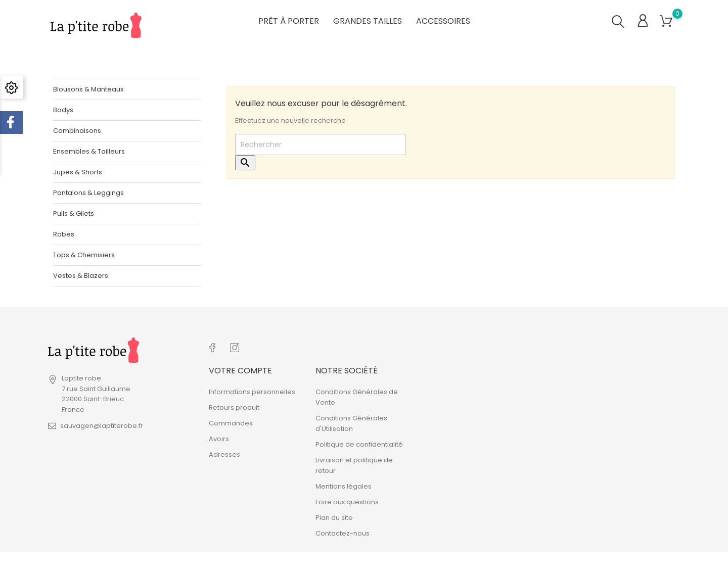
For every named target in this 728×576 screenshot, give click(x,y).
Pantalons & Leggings (88, 192)
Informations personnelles (252, 390)
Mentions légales (344, 485)
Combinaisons (77, 130)
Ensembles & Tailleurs (89, 151)
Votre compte (240, 369)
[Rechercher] (320, 145)
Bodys (63, 109)
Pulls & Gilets (74, 213)
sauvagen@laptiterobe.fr (102, 426)
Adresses (224, 453)
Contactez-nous (343, 532)
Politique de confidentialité (359, 443)
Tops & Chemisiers (84, 254)
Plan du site (334, 516)
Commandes (231, 422)
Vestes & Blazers (81, 275)
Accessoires (443, 20)
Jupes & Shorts (78, 172)
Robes (64, 234)
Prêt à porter (289, 20)
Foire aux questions (347, 500)
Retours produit (234, 406)
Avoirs (219, 437)
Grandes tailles (368, 20)
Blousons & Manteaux (88, 89)
